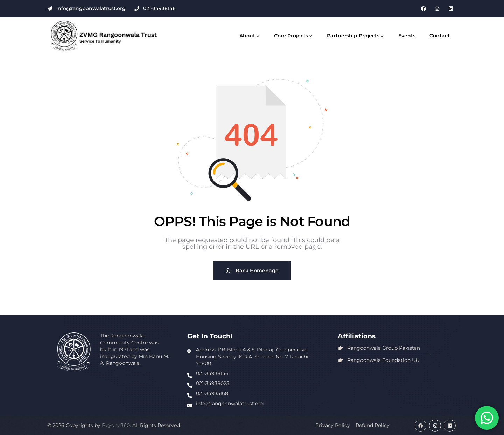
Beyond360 (116, 425)
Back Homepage (252, 271)
